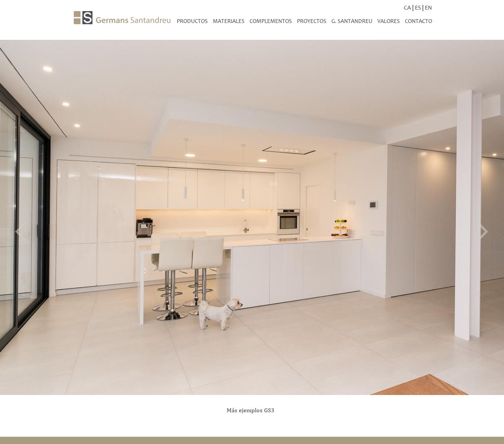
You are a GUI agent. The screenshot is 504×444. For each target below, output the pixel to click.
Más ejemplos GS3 (250, 410)
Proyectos (312, 21)
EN (428, 7)
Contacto (418, 21)
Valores (389, 21)
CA (407, 7)
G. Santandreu (352, 21)
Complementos (271, 21)
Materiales (229, 21)
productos (192, 21)
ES (418, 7)
